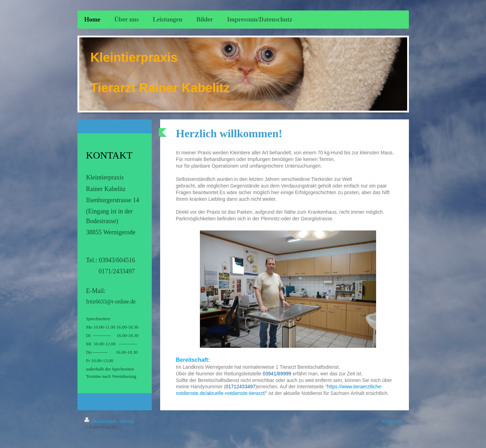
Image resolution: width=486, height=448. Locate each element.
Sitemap (127, 421)
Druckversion (101, 421)
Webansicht (391, 420)
